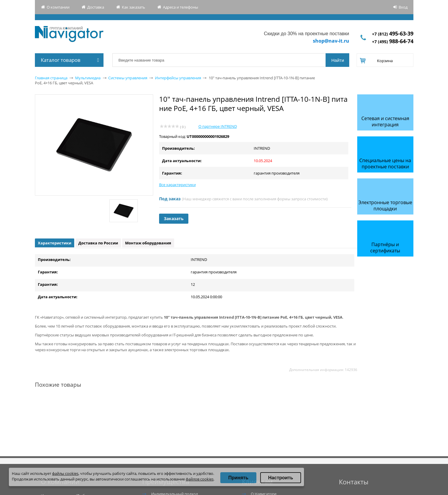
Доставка (96, 7)
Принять (238, 478)
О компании (58, 7)
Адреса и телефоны (181, 7)
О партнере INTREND (218, 126)
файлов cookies (200, 479)
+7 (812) (393, 34)
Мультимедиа (88, 78)
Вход (403, 7)
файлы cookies (65, 473)
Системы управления (128, 78)
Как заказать (134, 7)
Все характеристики (177, 185)
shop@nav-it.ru (331, 41)
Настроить (281, 478)
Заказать (174, 219)
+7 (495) (393, 42)
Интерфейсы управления (178, 78)
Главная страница (51, 78)
